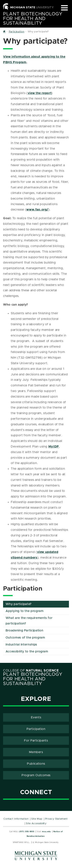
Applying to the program (25, 611)
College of (31, 671)
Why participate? (19, 604)
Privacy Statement (56, 819)
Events (36, 717)
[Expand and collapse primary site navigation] (64, 8)
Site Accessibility (36, 824)
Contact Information (16, 819)
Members (36, 752)
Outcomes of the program (25, 638)
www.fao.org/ (37, 210)
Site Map (37, 819)
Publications (36, 764)
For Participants (36, 741)
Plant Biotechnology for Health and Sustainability (33, 19)
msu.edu (46, 832)
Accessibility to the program (27, 651)
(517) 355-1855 (27, 832)
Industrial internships (21, 645)
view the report (40, 93)
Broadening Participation (24, 630)
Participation (36, 729)
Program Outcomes (36, 775)
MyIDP (54, 447)
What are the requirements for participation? (29, 621)
